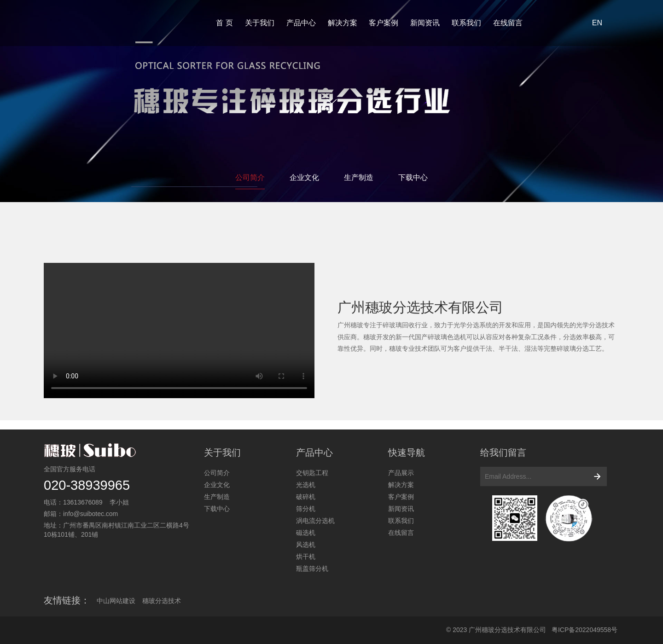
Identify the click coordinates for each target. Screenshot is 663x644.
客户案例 (384, 23)
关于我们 (260, 23)
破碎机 (306, 497)
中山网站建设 (116, 601)
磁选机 (306, 533)
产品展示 (401, 473)
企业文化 (304, 177)
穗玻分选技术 (162, 601)
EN (597, 23)
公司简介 (250, 177)
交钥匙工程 (312, 473)
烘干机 (306, 557)
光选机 (306, 485)
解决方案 (343, 23)
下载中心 (413, 177)
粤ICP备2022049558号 (584, 630)
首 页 (224, 23)
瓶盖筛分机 (312, 569)
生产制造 (359, 177)
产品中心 (301, 23)
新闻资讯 (425, 23)
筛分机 (306, 509)
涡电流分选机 (315, 521)
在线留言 (508, 23)
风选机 (306, 545)
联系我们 (466, 23)
